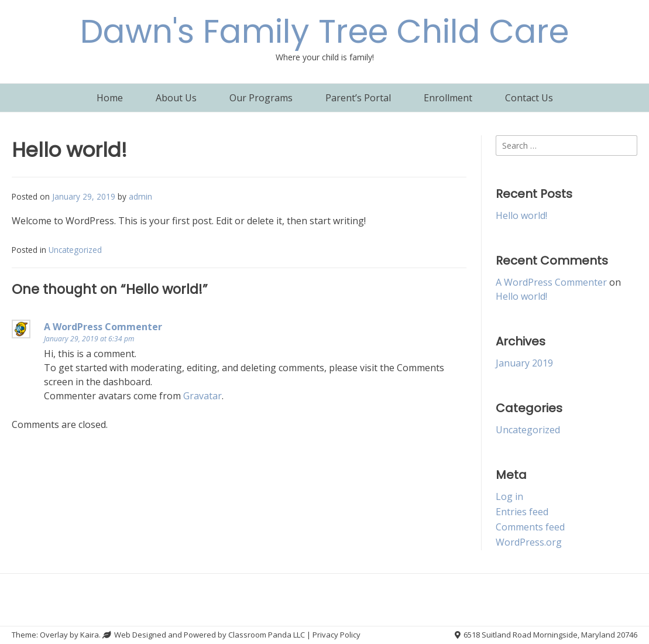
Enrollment (448, 98)
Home (110, 98)
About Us (176, 98)
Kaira (90, 635)
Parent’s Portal (358, 98)
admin (140, 196)
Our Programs (261, 98)
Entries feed (522, 512)
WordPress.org (529, 542)
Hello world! (521, 215)
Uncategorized (75, 250)
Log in (509, 496)
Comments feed (530, 527)
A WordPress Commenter (103, 327)
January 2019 (524, 363)
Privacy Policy (336, 635)
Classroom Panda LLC (267, 635)
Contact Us (529, 98)
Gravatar (202, 396)
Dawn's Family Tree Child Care (324, 31)
